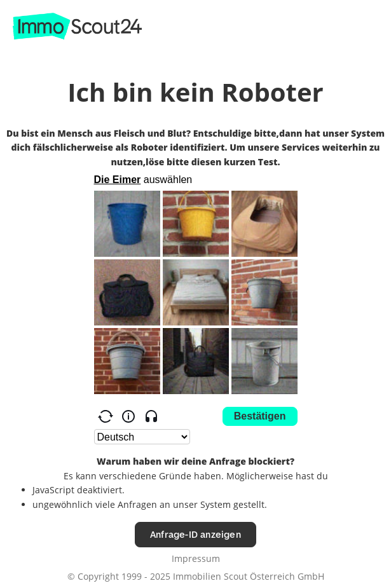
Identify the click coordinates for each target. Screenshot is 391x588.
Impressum (196, 558)
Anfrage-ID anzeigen (195, 534)
